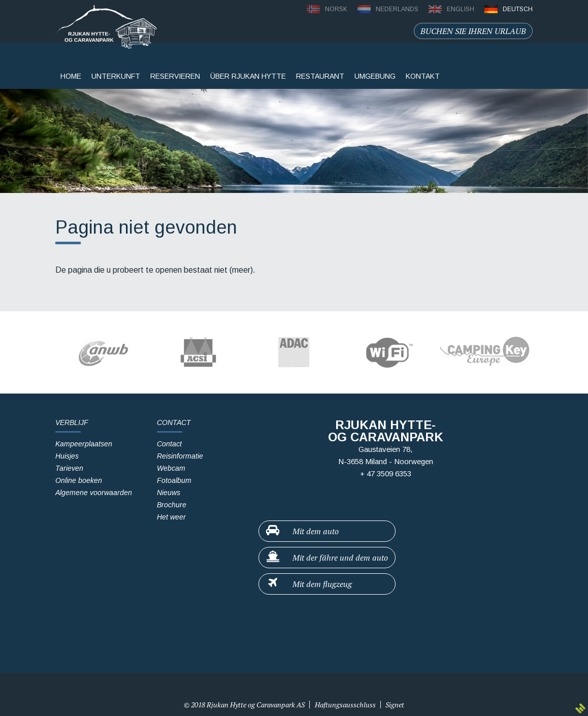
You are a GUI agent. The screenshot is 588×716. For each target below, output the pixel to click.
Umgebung (375, 76)
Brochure (172, 505)
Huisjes (67, 456)
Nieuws (169, 493)
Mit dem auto (302, 531)
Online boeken (79, 480)
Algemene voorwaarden (94, 493)
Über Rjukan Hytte (248, 76)
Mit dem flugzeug (308, 583)
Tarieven (69, 468)
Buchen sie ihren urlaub (473, 31)
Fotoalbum (174, 480)
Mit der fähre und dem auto (326, 557)
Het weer (171, 517)
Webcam (171, 468)
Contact (169, 444)
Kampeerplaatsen (84, 444)
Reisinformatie (180, 456)
